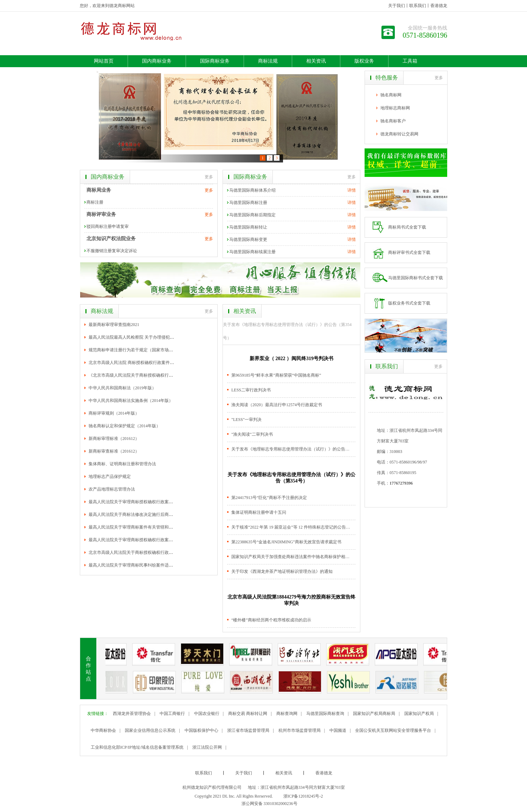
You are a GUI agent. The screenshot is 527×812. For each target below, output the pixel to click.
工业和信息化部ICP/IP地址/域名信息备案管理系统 (137, 747)
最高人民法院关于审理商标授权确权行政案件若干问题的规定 (146, 502)
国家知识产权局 (419, 714)
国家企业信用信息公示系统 (150, 730)
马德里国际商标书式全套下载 (416, 278)
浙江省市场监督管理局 (248, 730)
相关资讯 (316, 61)
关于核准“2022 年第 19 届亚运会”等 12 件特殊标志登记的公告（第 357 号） (291, 527)
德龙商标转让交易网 (399, 134)
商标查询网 (287, 714)
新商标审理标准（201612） (114, 439)
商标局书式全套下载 (407, 227)
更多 (209, 177)
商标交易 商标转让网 (248, 714)
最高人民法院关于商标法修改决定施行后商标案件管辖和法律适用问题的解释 (160, 514)
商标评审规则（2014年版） (114, 413)
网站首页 (104, 61)
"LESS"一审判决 (246, 420)
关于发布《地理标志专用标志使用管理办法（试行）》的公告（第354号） (287, 331)
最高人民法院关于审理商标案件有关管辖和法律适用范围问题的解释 (152, 527)
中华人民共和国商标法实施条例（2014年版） (131, 401)
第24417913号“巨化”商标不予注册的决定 (269, 498)
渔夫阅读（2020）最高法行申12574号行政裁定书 (277, 405)
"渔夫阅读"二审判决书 (252, 434)
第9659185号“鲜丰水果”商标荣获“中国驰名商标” (276, 375)
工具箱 (410, 61)
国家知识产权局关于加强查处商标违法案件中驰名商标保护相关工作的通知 (291, 557)
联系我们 (418, 6)
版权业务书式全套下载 (409, 303)
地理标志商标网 (395, 108)
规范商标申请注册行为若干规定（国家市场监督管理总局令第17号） (152, 350)
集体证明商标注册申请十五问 (259, 512)
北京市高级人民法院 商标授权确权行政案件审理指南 (138, 363)
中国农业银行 (207, 714)
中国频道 (338, 730)
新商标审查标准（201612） (114, 451)
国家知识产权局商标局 (374, 714)
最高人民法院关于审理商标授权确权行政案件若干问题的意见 (146, 540)
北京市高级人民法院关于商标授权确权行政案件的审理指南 (143, 552)
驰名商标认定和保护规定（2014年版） (124, 426)
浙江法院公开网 (207, 747)
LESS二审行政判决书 (251, 390)
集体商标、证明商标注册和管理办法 (122, 464)
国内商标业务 (157, 61)
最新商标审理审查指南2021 (114, 325)
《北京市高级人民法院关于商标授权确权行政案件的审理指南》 (148, 375)
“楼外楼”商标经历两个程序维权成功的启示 (271, 620)
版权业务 (364, 61)
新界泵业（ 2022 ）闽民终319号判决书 (291, 359)
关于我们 (397, 6)
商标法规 (268, 61)
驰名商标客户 (393, 121)
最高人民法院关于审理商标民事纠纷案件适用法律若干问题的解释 (150, 565)
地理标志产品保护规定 (110, 477)
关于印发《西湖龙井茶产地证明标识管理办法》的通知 (282, 571)
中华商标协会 (103, 730)
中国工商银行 (172, 714)
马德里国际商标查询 (325, 714)
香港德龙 (439, 6)
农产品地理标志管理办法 (112, 489)
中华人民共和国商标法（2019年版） (122, 388)
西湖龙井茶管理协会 (132, 714)
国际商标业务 (215, 61)
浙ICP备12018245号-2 (303, 796)
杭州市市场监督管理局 (300, 730)
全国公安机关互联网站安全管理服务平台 (393, 730)
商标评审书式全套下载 (409, 252)
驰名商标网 (391, 95)
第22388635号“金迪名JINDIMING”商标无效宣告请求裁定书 (286, 542)
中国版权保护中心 (201, 730)
